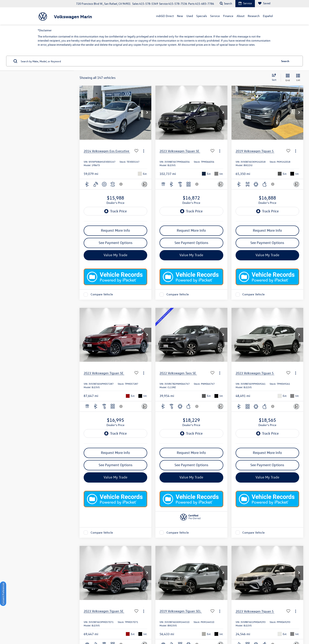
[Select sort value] (275, 78)
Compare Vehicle (102, 294)
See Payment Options (116, 243)
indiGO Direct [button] (165, 16)
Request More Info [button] (115, 230)
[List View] (298, 78)
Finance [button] (228, 16)
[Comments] (144, 184)
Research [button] (254, 16)
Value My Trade (115, 255)
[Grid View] (287, 78)
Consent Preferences (3, 594)
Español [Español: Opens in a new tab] (268, 16)
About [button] (241, 16)
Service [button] (215, 16)
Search (285, 61)
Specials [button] (202, 16)
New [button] (180, 16)
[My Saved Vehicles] (264, 4)
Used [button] (190, 16)
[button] (147, 113)
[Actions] (144, 151)
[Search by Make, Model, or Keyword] (149, 61)
